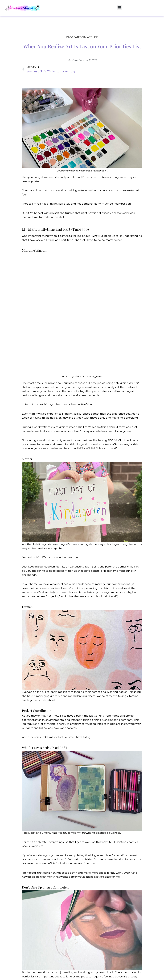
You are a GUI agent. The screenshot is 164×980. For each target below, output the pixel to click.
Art (90, 37)
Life (95, 37)
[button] (119, 7)
